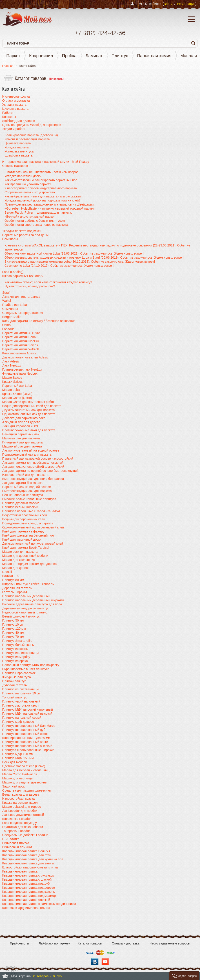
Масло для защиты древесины (25, 782)
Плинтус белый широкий (20, 507)
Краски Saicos (12, 382)
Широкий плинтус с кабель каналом (28, 584)
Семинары (10, 239)
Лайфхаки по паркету (54, 943)
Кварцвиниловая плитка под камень (29, 892)
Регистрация (186, 4)
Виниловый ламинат (17, 847)
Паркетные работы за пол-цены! (26, 235)
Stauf (6, 293)
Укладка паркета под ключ (21, 231)
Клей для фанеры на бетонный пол (28, 535)
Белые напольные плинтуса (23, 495)
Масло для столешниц (19, 560)
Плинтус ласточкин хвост (21, 705)
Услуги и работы (14, 129)
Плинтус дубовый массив (21, 503)
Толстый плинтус (15, 697)
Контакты (9, 117)
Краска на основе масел (20, 803)
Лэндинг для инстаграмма (21, 297)
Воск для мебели (15, 762)
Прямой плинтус (14, 681)
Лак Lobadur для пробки (20, 811)
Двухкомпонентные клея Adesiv (25, 357)
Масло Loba (11, 390)
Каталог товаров (90, 943)
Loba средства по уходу (20, 823)
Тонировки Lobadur (16, 831)
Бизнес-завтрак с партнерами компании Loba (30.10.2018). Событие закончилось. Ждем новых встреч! (80, 262)
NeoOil (7, 572)
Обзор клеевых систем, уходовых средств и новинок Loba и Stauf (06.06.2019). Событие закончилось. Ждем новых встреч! (94, 257)
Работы (8, 113)
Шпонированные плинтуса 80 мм (26, 738)
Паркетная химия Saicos (20, 345)
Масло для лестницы (18, 778)
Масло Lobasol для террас (22, 807)
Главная (8, 66)
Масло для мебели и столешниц (26, 770)
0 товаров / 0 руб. (48, 976)
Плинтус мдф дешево (18, 722)
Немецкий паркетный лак (21, 434)
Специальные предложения (23, 313)
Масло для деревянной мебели (25, 556)
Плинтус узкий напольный (21, 701)
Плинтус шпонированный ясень (25, 734)
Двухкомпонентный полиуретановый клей (33, 544)
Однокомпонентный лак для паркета (29, 414)
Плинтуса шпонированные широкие (28, 750)
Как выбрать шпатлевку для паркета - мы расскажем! (43, 196)
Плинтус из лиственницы (20, 653)
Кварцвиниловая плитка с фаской (27, 879)
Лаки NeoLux (12, 365)
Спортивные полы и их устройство (30, 192)
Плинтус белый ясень (18, 645)
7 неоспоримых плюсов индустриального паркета (41, 188)
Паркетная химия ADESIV (21, 333)
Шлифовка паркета (18, 155)
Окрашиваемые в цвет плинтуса (26, 669)
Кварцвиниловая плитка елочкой (26, 900)
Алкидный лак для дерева (21, 422)
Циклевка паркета (15, 109)
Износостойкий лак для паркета (25, 475)
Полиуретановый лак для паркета (27, 454)
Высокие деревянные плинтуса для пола (32, 604)
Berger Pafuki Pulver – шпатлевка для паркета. (38, 213)
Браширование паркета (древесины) (31, 135)
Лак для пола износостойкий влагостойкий (33, 467)
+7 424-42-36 (100, 33)
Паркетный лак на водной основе (27, 487)
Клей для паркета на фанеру (23, 531)
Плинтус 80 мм (13, 580)
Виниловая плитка (16, 843)
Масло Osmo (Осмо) (17, 398)
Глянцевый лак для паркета (22, 442)
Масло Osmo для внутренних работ (28, 402)
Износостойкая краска (18, 799)
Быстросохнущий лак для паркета (27, 491)
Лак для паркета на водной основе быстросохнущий (40, 471)
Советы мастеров (15, 166)
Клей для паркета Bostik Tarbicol (26, 548)
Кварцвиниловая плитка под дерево (29, 888)
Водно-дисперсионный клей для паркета (32, 406)
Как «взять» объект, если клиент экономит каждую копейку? (48, 282)
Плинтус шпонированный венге (25, 742)
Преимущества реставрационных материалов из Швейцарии (49, 204)
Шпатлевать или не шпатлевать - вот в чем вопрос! (42, 172)
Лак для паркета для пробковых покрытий (33, 463)
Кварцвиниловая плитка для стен (27, 855)
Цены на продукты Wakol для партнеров (32, 125)
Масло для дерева (16, 568)
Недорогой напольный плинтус (25, 612)
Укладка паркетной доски (23, 176)
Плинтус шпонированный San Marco (29, 726)
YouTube (105, 962)
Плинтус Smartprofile (17, 641)
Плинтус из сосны (15, 649)
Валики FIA (10, 576)
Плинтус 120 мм (14, 629)
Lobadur (8, 329)
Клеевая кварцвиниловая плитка (26, 908)
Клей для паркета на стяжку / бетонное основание (39, 321)
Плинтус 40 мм (13, 633)
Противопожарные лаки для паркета (29, 430)
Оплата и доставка (16, 101)
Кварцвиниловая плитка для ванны (28, 863)
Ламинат (94, 56)
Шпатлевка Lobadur (17, 819)
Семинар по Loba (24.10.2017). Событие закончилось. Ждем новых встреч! (59, 266)
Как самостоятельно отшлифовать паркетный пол (41, 180)
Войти (168, 4)
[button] (184, 976)
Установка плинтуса (19, 151)
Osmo (6, 325)
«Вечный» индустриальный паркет (30, 217)
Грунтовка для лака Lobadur (23, 827)
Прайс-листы (19, 943)
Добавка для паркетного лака (24, 418)
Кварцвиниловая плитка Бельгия (26, 851)
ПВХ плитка (11, 839)
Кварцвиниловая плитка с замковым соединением (39, 904)
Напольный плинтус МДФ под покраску (31, 665)
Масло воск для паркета (20, 552)
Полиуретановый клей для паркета (28, 523)
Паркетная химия (154, 56)
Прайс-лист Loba (15, 305)
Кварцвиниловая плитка (20, 871)
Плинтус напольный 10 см (21, 693)
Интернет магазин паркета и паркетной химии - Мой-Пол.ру (46, 162)
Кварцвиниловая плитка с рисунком (28, 875)
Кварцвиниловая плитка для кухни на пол (33, 859)
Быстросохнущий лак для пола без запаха (33, 479)
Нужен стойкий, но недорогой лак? (30, 286)
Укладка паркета (14, 105)
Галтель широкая (15, 592)
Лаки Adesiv (11, 361)
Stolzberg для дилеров (19, 121)
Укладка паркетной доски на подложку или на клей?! (43, 200)
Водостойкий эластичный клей (24, 515)
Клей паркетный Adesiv (19, 353)
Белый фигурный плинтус (21, 616)
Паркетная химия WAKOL (21, 349)
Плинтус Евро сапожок (19, 673)
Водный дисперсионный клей (24, 519)
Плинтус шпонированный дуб (24, 730)
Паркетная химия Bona (19, 337)
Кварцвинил (41, 56)
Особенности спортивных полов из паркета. (37, 225)
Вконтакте (95, 962)
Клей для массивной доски (22, 539)
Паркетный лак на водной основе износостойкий (38, 459)
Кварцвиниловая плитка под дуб (26, 884)
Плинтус (120, 56)
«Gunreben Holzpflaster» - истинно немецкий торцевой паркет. (50, 208)
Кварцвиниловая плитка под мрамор (29, 896)
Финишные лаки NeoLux (20, 374)
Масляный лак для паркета (22, 446)
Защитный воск (13, 786)
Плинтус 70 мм (13, 637)
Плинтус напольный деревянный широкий (33, 600)
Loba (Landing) (13, 272)
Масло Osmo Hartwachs (20, 774)
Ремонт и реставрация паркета (27, 139)
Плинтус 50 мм (13, 620)
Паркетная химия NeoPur (21, 341)
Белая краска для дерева (21, 794)
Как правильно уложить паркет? (28, 184)
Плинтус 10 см (13, 624)
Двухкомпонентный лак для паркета (28, 410)
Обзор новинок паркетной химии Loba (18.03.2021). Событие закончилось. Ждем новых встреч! (74, 253)
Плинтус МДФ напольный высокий (27, 714)
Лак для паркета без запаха (22, 483)
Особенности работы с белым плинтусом (35, 221)
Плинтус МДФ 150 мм (18, 758)
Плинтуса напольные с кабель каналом (31, 511)
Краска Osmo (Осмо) (17, 394)
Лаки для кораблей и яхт (20, 426)
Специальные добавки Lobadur (25, 835)
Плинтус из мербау (16, 657)
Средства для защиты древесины (27, 790)
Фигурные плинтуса (17, 677)
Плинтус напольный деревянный (26, 596)
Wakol (7, 301)
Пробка (69, 56)
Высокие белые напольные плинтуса (29, 499)
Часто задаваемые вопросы (170, 943)
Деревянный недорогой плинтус (26, 608)
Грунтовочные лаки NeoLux (22, 369)
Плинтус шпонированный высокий (27, 746)
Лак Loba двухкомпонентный (23, 815)
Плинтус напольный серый (22, 718)
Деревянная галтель (17, 588)
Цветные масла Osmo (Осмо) (24, 766)
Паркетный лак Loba (17, 386)
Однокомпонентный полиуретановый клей (33, 527)
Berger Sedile (12, 317)
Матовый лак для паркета (21, 438)
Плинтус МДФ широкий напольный (28, 709)
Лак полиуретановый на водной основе (31, 450)
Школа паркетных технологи (23, 276)
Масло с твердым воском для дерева (29, 564)
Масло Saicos (12, 378)
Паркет (13, 56)
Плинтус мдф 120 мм (18, 754)
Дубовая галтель (14, 685)
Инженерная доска (16, 96)
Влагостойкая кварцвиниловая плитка (30, 867)
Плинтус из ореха (15, 661)
